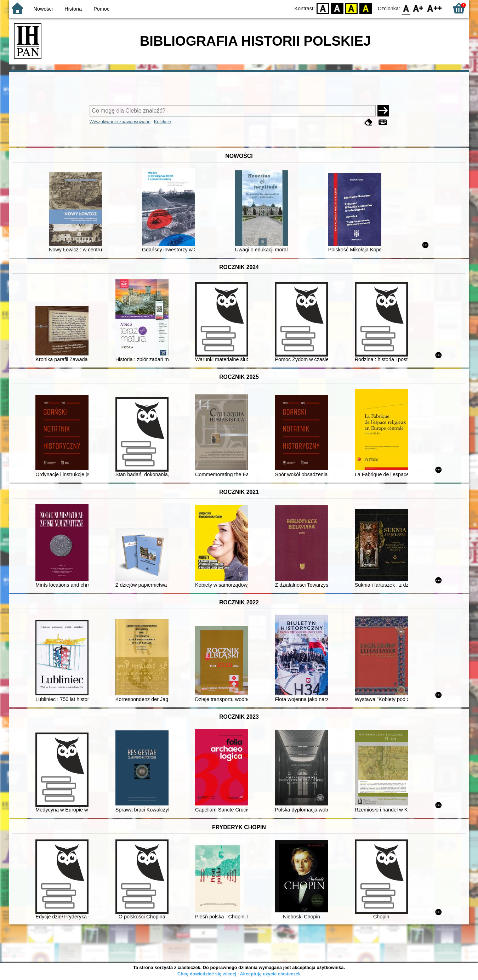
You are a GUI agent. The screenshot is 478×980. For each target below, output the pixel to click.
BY (366, 8)
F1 (418, 8)
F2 (435, 8)
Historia (73, 9)
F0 (406, 8)
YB (351, 8)
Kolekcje (163, 122)
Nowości (43, 9)
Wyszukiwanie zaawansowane (120, 122)
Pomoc (101, 9)
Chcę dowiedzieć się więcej (207, 974)
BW (337, 8)
